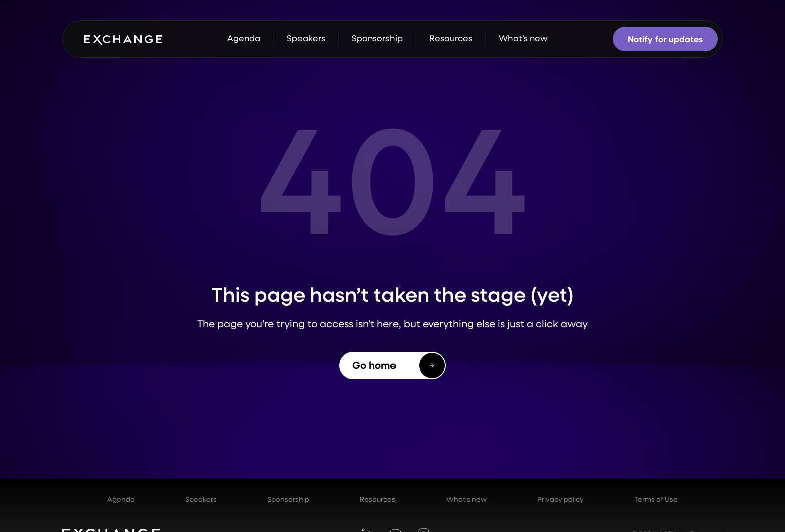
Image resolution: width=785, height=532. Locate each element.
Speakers (201, 499)
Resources (378, 499)
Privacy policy (560, 499)
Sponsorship (288, 499)
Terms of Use (656, 499)
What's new (466, 499)
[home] (123, 39)
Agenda (121, 499)
